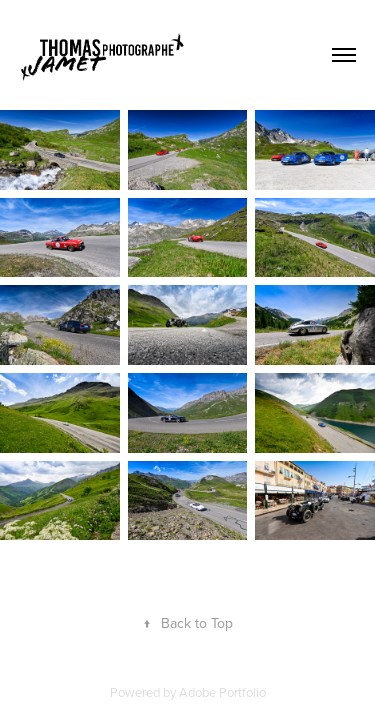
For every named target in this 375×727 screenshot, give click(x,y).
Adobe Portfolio (222, 692)
